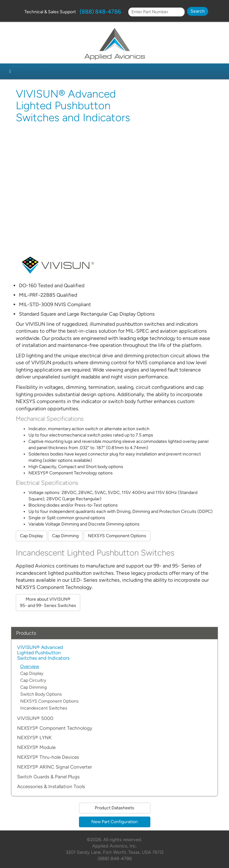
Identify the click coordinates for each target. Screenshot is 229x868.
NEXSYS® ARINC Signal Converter (54, 767)
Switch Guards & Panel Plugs (48, 777)
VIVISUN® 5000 (35, 719)
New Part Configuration (114, 822)
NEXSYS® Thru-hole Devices (48, 757)
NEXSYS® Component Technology (55, 728)
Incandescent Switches (44, 708)
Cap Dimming (65, 536)
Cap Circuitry (33, 680)
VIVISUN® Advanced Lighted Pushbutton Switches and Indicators (43, 653)
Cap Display (31, 536)
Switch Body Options (41, 694)
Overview (30, 666)
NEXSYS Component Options (117, 536)
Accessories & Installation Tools (51, 787)
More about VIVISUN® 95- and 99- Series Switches (48, 602)
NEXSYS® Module (36, 748)
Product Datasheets (114, 808)
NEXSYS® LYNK (34, 738)
